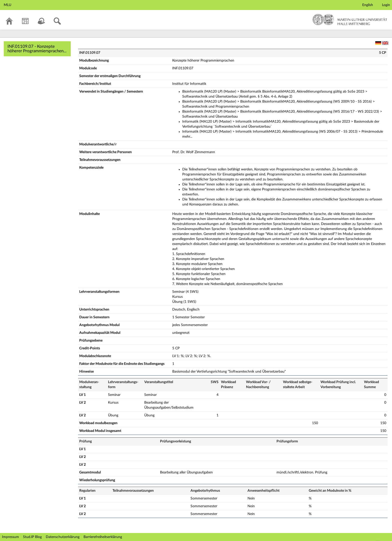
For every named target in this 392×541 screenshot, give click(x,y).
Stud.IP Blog (32, 537)
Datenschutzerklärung (63, 537)
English (368, 5)
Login (386, 5)
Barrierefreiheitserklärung (103, 537)
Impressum (10, 537)
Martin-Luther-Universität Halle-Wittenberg (350, 20)
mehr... (187, 137)
